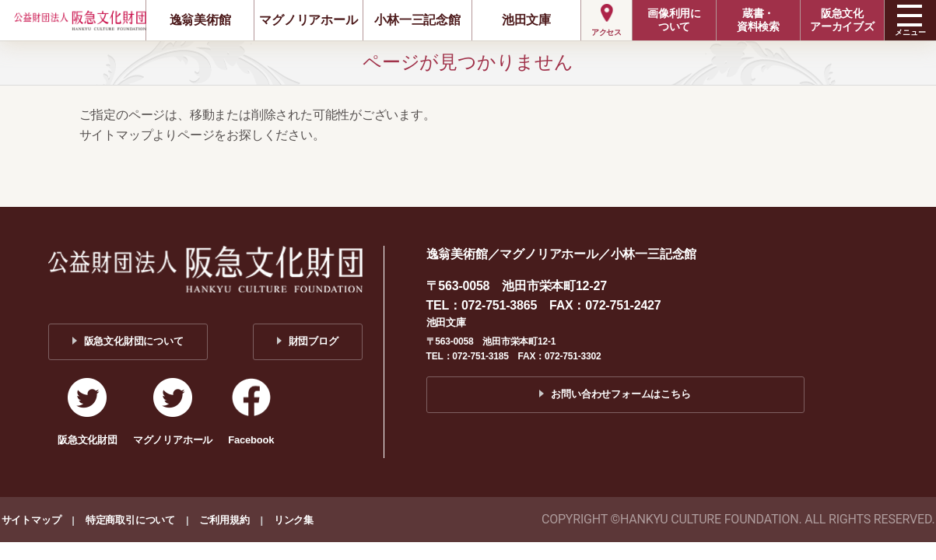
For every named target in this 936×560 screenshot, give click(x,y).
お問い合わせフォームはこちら (620, 394)
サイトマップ (32, 520)
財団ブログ (314, 341)
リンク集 (294, 520)
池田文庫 (526, 20)
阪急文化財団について (134, 341)
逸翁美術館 (200, 20)
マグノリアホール (308, 20)
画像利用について (674, 20)
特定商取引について (130, 520)
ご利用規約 (224, 520)
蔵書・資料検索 (758, 20)
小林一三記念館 (417, 20)
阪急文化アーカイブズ (842, 20)
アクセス (606, 32)
